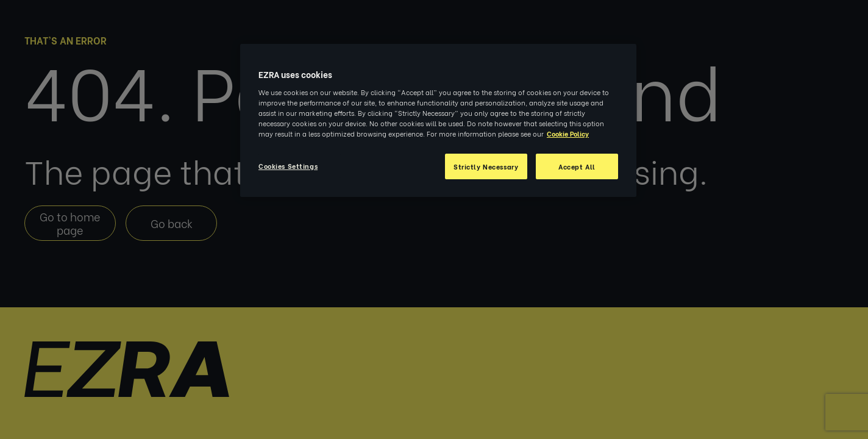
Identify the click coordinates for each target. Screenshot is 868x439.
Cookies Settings (288, 166)
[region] (438, 120)
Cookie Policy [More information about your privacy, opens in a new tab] (568, 133)
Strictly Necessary (486, 166)
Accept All (577, 166)
